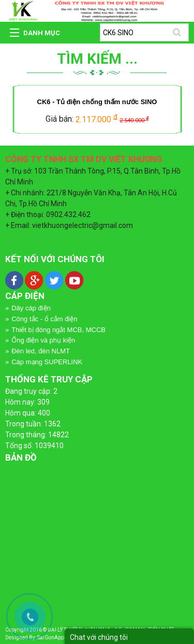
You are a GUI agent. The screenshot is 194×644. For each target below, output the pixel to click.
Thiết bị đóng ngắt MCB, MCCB (58, 330)
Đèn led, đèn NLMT (41, 351)
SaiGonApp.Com (57, 638)
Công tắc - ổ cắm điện (44, 319)
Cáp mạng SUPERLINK (47, 362)
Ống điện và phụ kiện (43, 340)
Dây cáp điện (31, 308)
